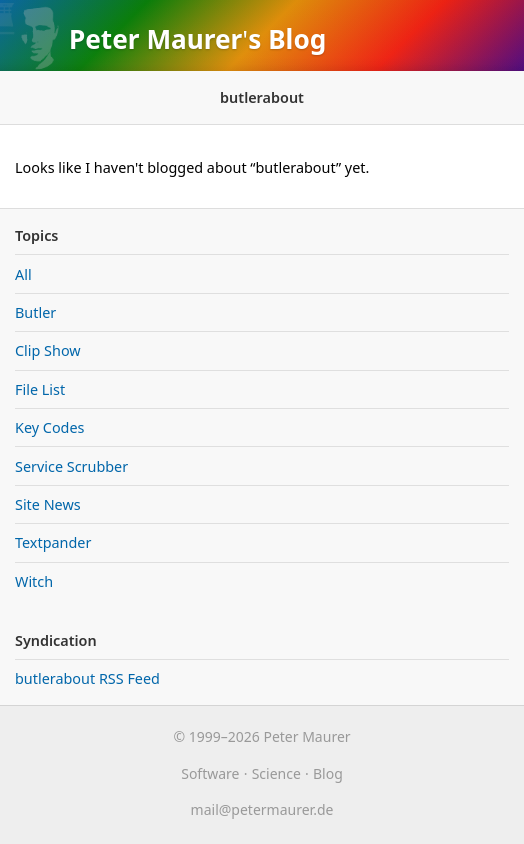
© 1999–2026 (216, 736)
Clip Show (48, 350)
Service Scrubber (71, 466)
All (23, 274)
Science (276, 773)
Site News (48, 504)
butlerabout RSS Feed (87, 678)
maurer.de (262, 809)
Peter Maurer (155, 39)
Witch (34, 581)
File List (40, 389)
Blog (297, 39)
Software (210, 773)
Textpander (53, 542)
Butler (35, 312)
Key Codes (49, 427)
